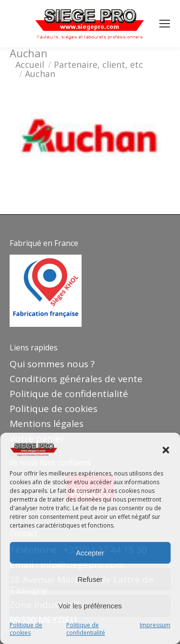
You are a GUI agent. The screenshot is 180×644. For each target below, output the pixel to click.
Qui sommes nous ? (52, 364)
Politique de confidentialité (86, 629)
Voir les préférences (90, 606)
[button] (166, 450)
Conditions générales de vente (76, 379)
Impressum (155, 625)
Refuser (90, 579)
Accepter (90, 553)
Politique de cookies (26, 629)
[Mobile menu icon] (165, 24)
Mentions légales (47, 424)
